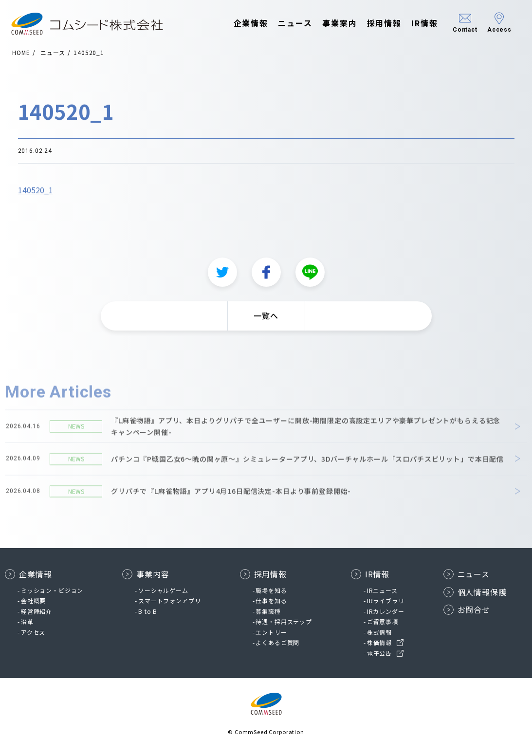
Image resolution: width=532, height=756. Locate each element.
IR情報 (418, 23)
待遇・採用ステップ (284, 621)
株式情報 (379, 632)
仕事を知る (271, 600)
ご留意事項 (383, 621)
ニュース (289, 23)
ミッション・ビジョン (52, 590)
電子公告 (379, 653)
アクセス (33, 632)
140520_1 (36, 192)
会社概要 (33, 600)
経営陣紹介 (37, 611)
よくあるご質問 (277, 642)
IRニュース (382, 590)
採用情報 (378, 23)
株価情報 (379, 642)
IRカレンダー (386, 611)
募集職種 (268, 611)
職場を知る (271, 590)
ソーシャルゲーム (163, 590)
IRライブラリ (386, 600)
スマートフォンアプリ (169, 600)
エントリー (271, 632)
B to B (148, 611)
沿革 (27, 621)
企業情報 (245, 23)
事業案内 (333, 23)
